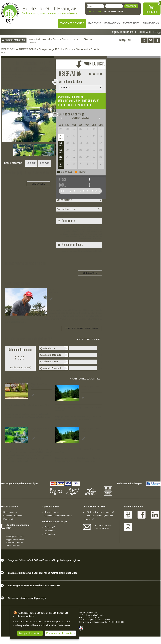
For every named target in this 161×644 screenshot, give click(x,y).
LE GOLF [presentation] (31, 163)
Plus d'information (61, 625)
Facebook (142, 515)
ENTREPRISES (131, 23)
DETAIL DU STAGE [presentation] (13, 163)
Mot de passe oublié (113, 11)
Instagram (128, 527)
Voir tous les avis (88, 339)
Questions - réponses (13, 516)
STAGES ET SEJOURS (72, 23)
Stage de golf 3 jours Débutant (90, 388)
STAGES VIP (94, 23)
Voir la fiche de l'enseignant (82, 328)
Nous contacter (10, 512)
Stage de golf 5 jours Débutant (40, 386)
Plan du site (9, 519)
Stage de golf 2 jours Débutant (90, 430)
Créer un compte (94, 11)
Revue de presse (52, 512)
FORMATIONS (112, 23)
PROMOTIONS (151, 23)
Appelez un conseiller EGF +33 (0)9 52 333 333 (134, 32)
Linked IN (155, 515)
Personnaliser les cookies (60, 633)
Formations (50, 531)
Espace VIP (50, 527)
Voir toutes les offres (85, 379)
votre (152, 12)
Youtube (128, 515)
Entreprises (50, 534)
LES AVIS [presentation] (45, 163)
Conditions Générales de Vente (58, 516)
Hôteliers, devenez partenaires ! (100, 512)
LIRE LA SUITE (38, 184)
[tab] (13, 163)
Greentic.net (91, 613)
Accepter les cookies (30, 633)
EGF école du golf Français (10, 13)
